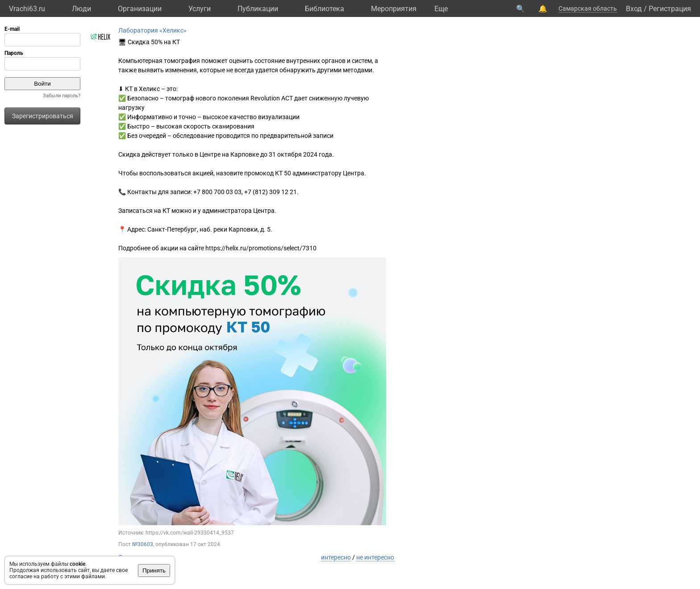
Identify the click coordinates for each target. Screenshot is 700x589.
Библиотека (325, 9)
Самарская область (588, 8)
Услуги (200, 9)
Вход (634, 9)
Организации (140, 9)
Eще (441, 9)
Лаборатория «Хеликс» (152, 30)
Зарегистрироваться (43, 116)
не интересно (375, 557)
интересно (336, 557)
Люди (81, 9)
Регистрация (670, 9)
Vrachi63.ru (27, 9)
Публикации (258, 9)
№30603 (143, 544)
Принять (154, 570)
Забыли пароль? (62, 96)
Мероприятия (394, 9)
